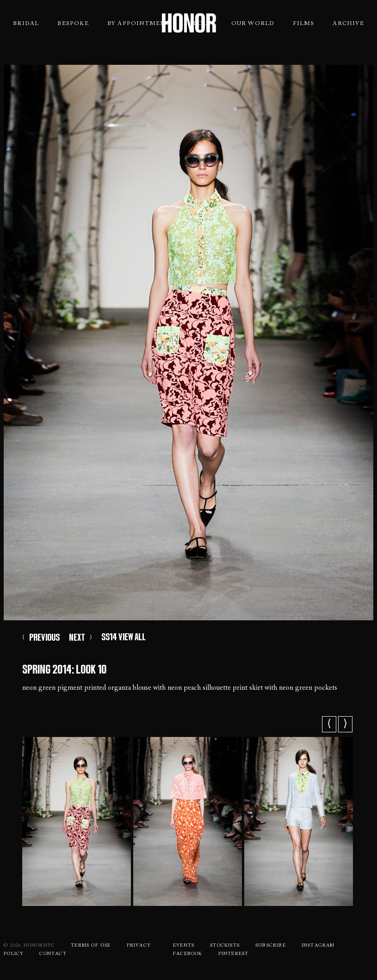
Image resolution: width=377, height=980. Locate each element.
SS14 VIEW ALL (124, 637)
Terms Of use (91, 946)
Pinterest (234, 954)
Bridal (26, 24)
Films (303, 24)
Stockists (225, 946)
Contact (53, 954)
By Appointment (139, 24)
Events (184, 946)
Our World (253, 24)
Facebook (188, 954)
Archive (348, 24)
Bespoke (73, 24)
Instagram (318, 946)
